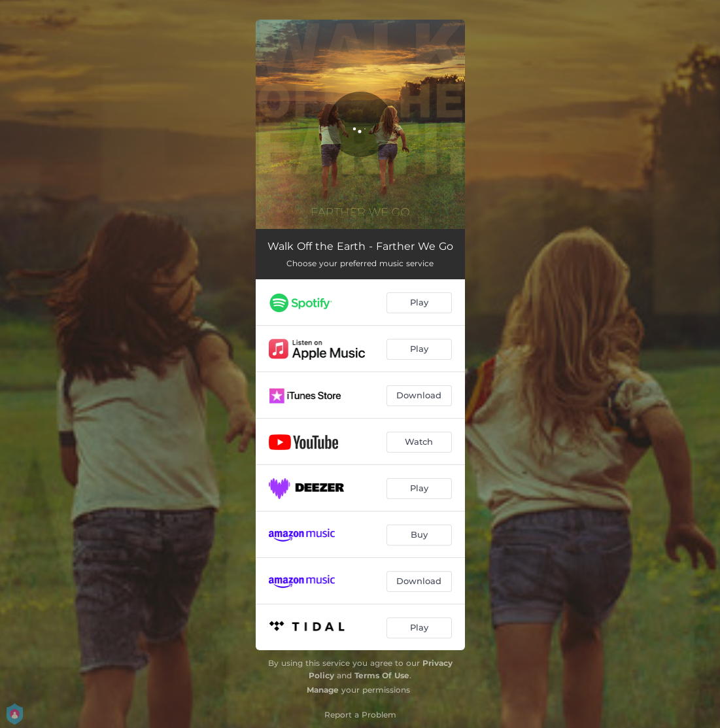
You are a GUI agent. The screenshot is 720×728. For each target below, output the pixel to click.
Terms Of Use (382, 675)
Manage (323, 690)
